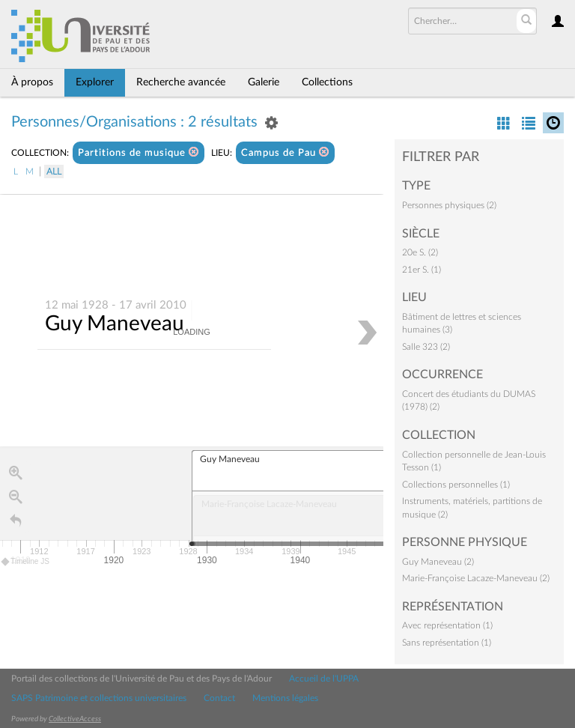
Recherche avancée (181, 82)
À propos (32, 82)
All (54, 172)
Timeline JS (26, 562)
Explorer (95, 82)
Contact (219, 698)
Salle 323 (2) (426, 347)
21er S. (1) (422, 270)
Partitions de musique (139, 152)
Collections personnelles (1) (456, 485)
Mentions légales (285, 698)
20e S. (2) (420, 252)
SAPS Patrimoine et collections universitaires (99, 698)
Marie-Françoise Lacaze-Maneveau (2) (476, 578)
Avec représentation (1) (447, 625)
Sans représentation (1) (447, 643)
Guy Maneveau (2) (438, 562)
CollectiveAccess (75, 719)
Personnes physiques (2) (449, 205)
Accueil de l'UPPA (324, 679)
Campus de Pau (285, 152)
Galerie (264, 82)
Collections (327, 82)
